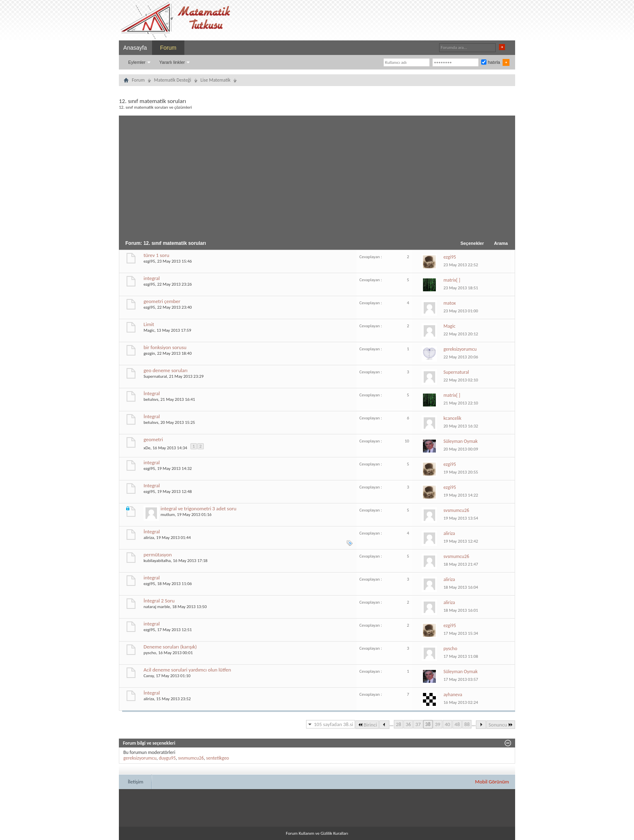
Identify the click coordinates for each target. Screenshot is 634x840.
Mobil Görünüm (492, 782)
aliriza (149, 538)
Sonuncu (501, 725)
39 (438, 724)
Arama (501, 243)
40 (447, 724)
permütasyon (158, 555)
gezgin (149, 353)
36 (408, 724)
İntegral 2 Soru (159, 601)
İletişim (135, 782)
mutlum (168, 515)
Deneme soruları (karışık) (170, 647)
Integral (152, 485)
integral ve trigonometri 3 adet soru (199, 508)
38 (428, 724)
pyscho (150, 653)
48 (457, 724)
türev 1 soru (156, 255)
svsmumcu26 (191, 758)
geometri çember (162, 301)
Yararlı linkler (172, 62)
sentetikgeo (218, 758)
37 (418, 724)
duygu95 (167, 758)
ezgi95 (149, 261)
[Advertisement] (317, 176)
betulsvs (151, 399)
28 (398, 724)
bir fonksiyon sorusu (165, 347)
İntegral (152, 393)
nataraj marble (157, 607)
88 (467, 724)
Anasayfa (135, 48)
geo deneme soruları (166, 370)
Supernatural (155, 376)
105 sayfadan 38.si (333, 724)
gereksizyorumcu (140, 758)
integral (152, 278)
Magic (149, 330)
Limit (149, 324)
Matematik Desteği (173, 80)
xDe (147, 447)
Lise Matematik (216, 80)
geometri (153, 439)
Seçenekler (472, 243)
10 (407, 441)
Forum (168, 48)
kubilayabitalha (157, 561)
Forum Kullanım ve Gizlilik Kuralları (317, 833)
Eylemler (137, 62)
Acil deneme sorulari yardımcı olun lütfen (187, 670)
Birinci (367, 725)
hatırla (491, 62)
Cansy (149, 676)
